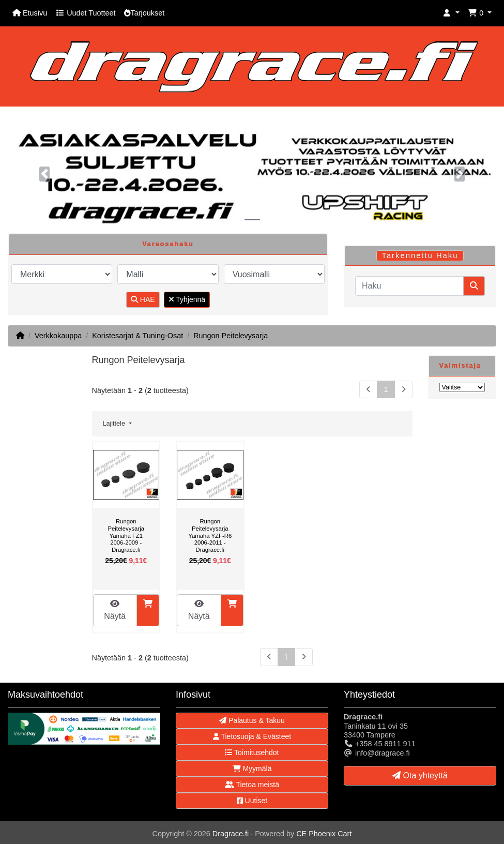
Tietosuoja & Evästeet (252, 736)
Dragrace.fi (231, 834)
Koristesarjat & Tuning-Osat (138, 336)
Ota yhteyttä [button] (420, 775)
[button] (451, 13)
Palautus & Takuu (252, 720)
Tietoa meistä (252, 785)
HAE (143, 299)
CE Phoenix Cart (324, 834)
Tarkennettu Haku (420, 255)
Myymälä (252, 768)
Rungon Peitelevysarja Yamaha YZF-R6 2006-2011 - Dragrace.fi (210, 535)
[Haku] (409, 286)
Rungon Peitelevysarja (231, 336)
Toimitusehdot (252, 752)
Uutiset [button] (252, 801)
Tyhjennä (187, 299)
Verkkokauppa (58, 336)
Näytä (115, 610)
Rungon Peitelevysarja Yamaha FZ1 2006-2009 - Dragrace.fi (126, 535)
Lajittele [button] (115, 424)
